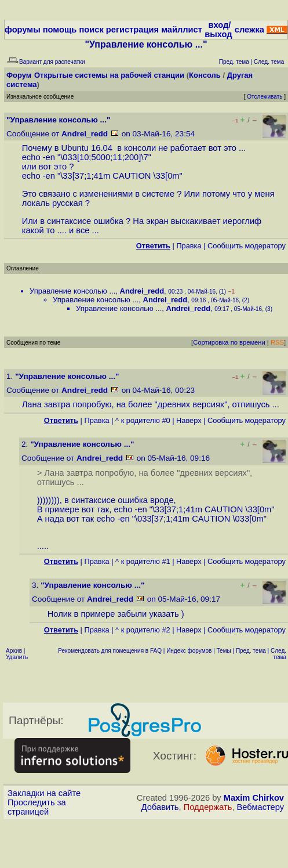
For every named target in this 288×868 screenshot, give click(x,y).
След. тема (278, 654)
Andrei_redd (85, 134)
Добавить (160, 807)
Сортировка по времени (229, 342)
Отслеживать (265, 97)
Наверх (189, 420)
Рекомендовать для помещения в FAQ (110, 651)
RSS (277, 342)
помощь (60, 30)
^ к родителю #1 (143, 561)
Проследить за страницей (37, 807)
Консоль (205, 75)
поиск (91, 30)
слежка (249, 30)
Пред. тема (251, 651)
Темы (224, 651)
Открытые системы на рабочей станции (109, 75)
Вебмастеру (260, 807)
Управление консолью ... (72, 291)
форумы (23, 30)
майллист (182, 30)
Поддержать (208, 807)
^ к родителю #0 (143, 420)
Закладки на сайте (44, 793)
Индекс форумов (189, 651)
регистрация (132, 30)
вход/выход (218, 30)
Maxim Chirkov (254, 798)
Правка (189, 246)
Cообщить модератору (247, 246)
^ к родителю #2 (143, 630)
